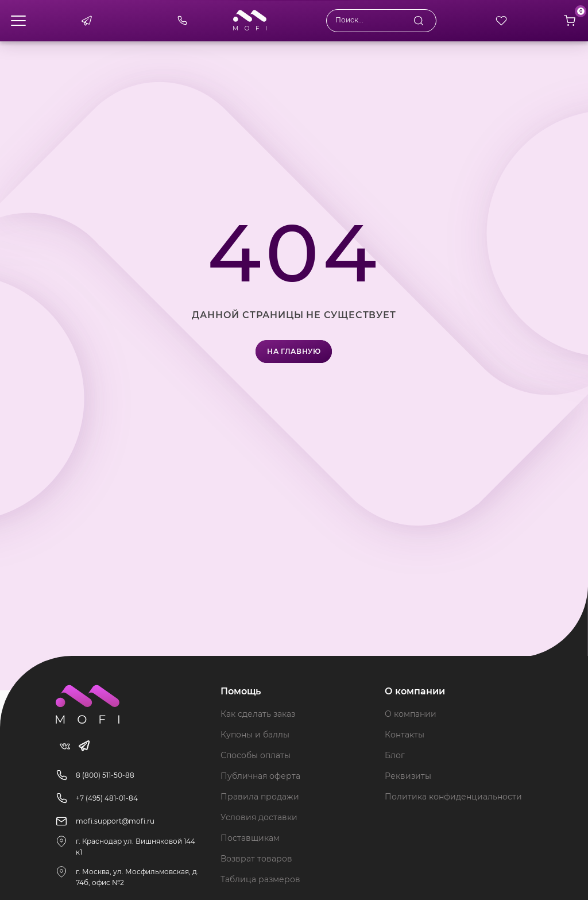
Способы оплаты (256, 755)
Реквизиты (408, 776)
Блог (395, 755)
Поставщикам (250, 838)
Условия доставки (259, 817)
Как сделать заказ (258, 714)
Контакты (405, 735)
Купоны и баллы (255, 735)
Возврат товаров (256, 859)
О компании (411, 714)
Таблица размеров (260, 879)
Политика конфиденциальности (453, 797)
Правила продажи (260, 797)
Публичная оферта (260, 776)
